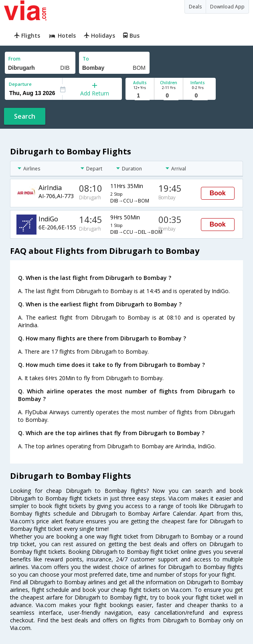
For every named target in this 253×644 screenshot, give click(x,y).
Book (218, 193)
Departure (20, 84)
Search (25, 116)
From (14, 59)
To (86, 59)
